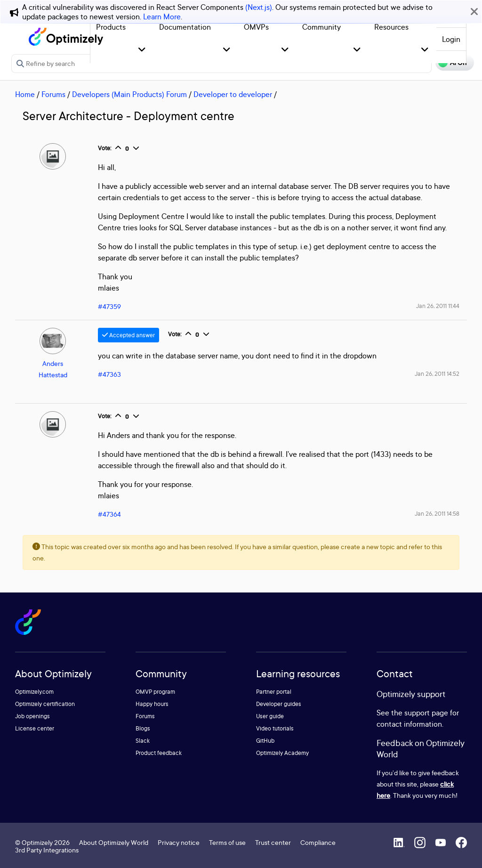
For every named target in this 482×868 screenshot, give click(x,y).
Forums (53, 94)
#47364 (109, 514)
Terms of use (227, 842)
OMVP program (155, 692)
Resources (391, 27)
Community (321, 27)
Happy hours (152, 704)
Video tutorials (275, 728)
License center (35, 728)
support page (426, 713)
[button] (142, 50)
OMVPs (256, 27)
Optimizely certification (45, 704)
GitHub (265, 741)
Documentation (185, 27)
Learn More (162, 16)
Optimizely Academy (282, 753)
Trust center (273, 842)
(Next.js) (259, 7)
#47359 (109, 306)
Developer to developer (233, 94)
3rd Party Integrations (47, 850)
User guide (270, 716)
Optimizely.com (34, 692)
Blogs (143, 728)
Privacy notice (179, 842)
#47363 (109, 374)
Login (451, 39)
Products (111, 27)
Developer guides (279, 704)
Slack (143, 741)
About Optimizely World (114, 842)
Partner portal (274, 692)
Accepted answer (129, 335)
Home (25, 94)
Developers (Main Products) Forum (129, 94)
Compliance (318, 842)
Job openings (32, 716)
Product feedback (159, 753)
